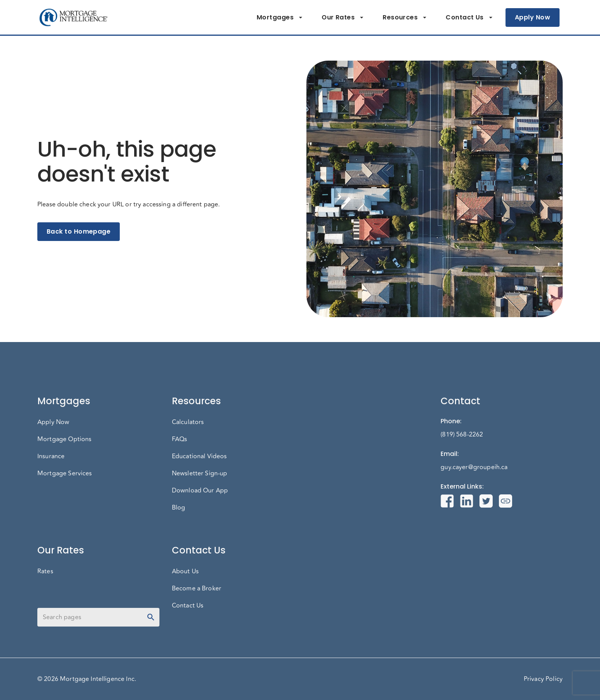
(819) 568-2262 (462, 435)
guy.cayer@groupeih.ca (474, 467)
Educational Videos (199, 456)
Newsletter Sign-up (200, 473)
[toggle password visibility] (151, 617)
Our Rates (343, 17)
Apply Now (533, 17)
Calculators (188, 422)
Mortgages (280, 17)
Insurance (51, 456)
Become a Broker (197, 588)
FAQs (180, 439)
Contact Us (469, 17)
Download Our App (200, 491)
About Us (185, 571)
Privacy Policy (543, 679)
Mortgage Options (64, 439)
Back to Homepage (79, 232)
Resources (405, 17)
